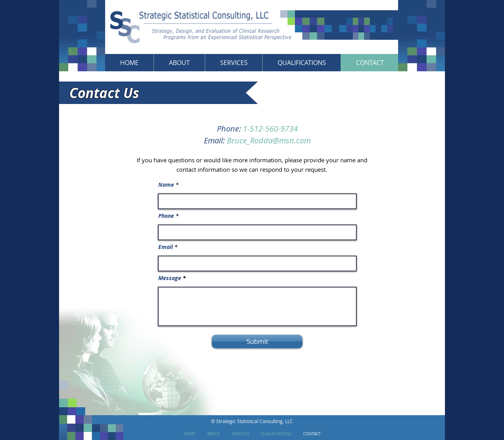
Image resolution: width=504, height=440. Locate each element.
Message (170, 278)
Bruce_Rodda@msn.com (269, 140)
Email (166, 247)
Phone (166, 216)
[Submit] (257, 342)
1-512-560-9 (264, 129)
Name (166, 185)
